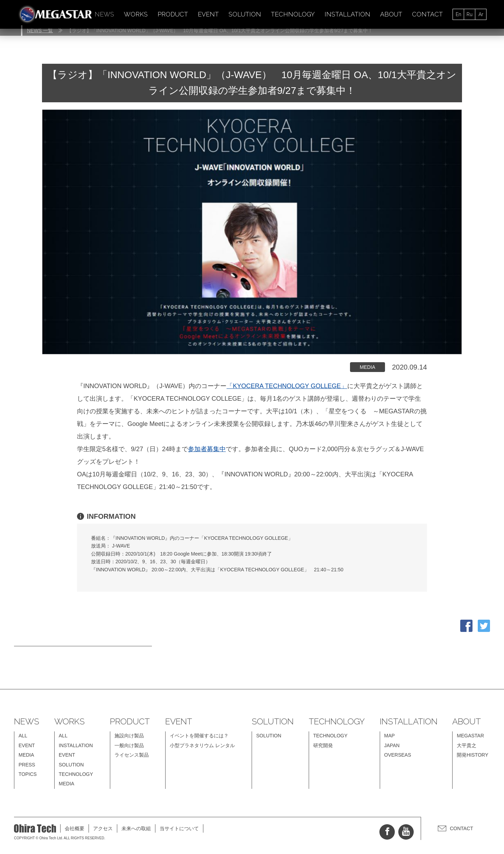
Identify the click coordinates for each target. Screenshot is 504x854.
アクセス (103, 828)
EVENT (208, 14)
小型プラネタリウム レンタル (202, 745)
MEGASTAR (470, 736)
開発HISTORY (472, 755)
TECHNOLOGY (293, 14)
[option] (252, 232)
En (458, 14)
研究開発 (323, 745)
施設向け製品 (129, 736)
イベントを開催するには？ (199, 736)
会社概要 (75, 828)
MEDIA (26, 755)
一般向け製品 (129, 745)
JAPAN (392, 745)
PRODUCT (173, 14)
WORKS (136, 14)
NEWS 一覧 (40, 30)
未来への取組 (136, 828)
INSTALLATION (347, 14)
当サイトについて (179, 828)
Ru (470, 14)
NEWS (104, 14)
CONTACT (427, 14)
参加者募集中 (207, 449)
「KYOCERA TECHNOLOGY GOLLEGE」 (287, 386)
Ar (481, 14)
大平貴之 (467, 745)
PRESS (27, 765)
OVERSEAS (398, 755)
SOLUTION (245, 14)
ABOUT (391, 14)
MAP (390, 736)
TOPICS (28, 774)
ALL (23, 736)
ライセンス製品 (132, 755)
